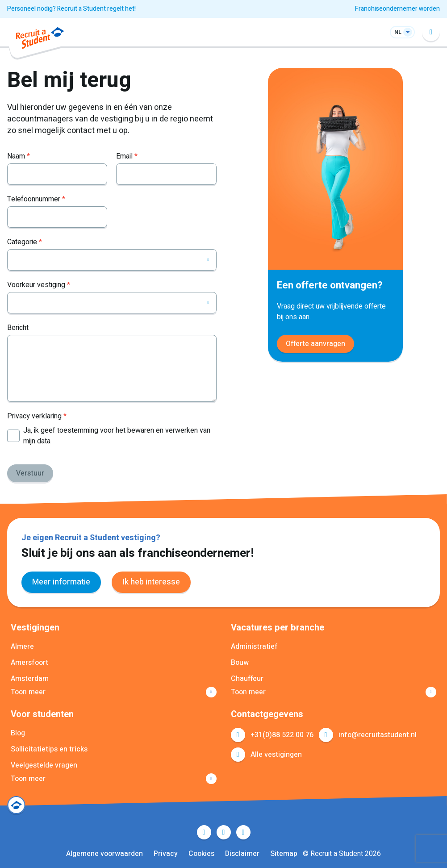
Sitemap (284, 854)
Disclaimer (242, 854)
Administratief (254, 647)
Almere (22, 647)
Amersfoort (29, 663)
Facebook (204, 832)
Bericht (18, 328)
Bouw (240, 663)
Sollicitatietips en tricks (49, 749)
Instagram (243, 832)
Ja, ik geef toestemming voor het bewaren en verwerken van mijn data (117, 436)
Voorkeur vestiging (39, 285)
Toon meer (28, 692)
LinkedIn (224, 832)
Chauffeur (247, 679)
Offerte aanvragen (315, 344)
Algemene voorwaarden (104, 854)
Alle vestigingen (276, 755)
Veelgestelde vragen (44, 765)
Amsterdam (30, 679)
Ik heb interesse (151, 582)
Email (127, 156)
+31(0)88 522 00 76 (282, 735)
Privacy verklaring (37, 416)
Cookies (201, 854)
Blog (18, 733)
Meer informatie (61, 582)
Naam (19, 156)
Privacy (166, 854)
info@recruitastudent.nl (378, 735)
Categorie (25, 242)
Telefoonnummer (36, 199)
